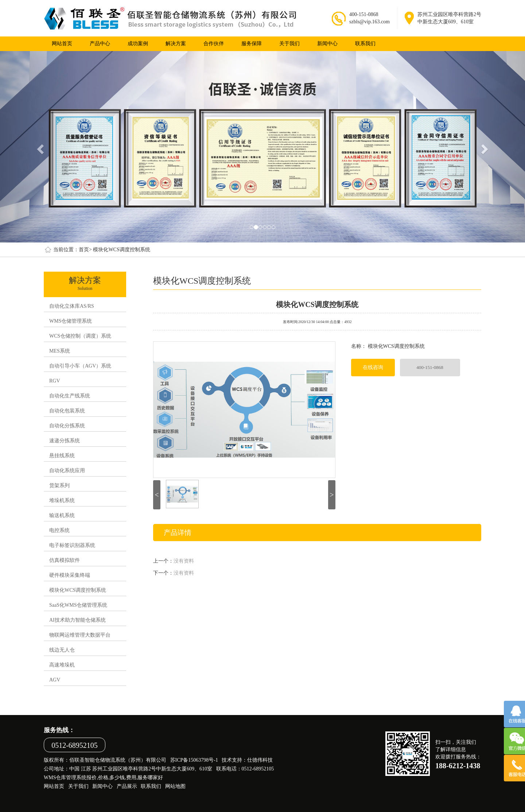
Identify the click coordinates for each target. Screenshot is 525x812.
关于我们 (289, 44)
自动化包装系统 (67, 411)
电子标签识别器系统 (72, 545)
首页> (85, 250)
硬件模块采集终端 (70, 575)
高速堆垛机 (62, 665)
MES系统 (60, 351)
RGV (55, 381)
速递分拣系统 (65, 441)
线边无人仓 (62, 650)
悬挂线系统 (62, 456)
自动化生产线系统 (70, 396)
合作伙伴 (214, 44)
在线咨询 (373, 367)
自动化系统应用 (67, 471)
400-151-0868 (430, 367)
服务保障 (252, 44)
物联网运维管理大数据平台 (80, 635)
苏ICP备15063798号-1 (194, 760)
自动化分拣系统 (67, 426)
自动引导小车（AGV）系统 (80, 366)
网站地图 (175, 786)
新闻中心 (327, 44)
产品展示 (127, 786)
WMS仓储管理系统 (71, 321)
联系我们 (365, 44)
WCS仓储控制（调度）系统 (80, 336)
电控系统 (59, 530)
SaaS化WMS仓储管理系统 (78, 605)
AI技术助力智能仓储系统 (77, 620)
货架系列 (59, 485)
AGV (55, 680)
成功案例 (138, 44)
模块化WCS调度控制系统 (121, 250)
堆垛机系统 (62, 500)
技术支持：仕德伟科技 (247, 760)
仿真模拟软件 (65, 560)
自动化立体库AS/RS (72, 306)
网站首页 (62, 44)
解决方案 (176, 44)
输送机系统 (62, 515)
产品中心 (100, 44)
